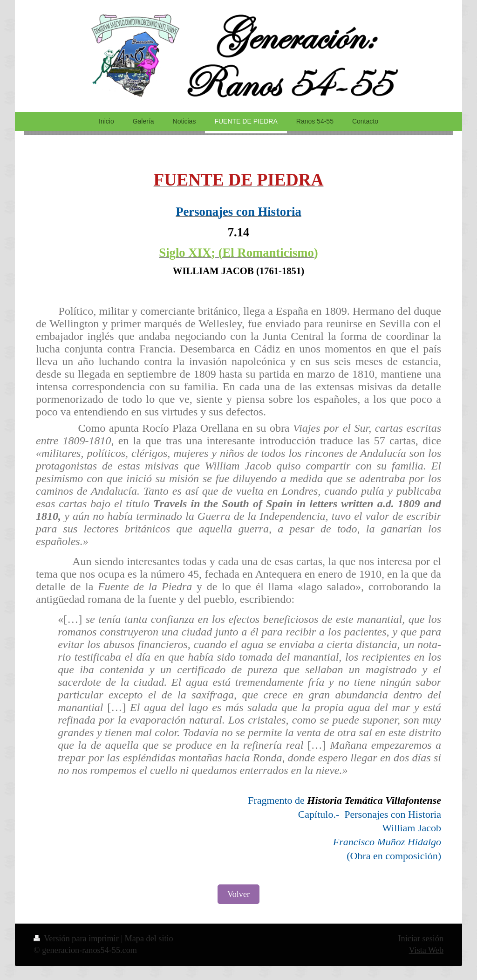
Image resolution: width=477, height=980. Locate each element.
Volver (238, 894)
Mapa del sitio (149, 939)
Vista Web (426, 950)
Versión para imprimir (77, 939)
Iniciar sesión (421, 939)
